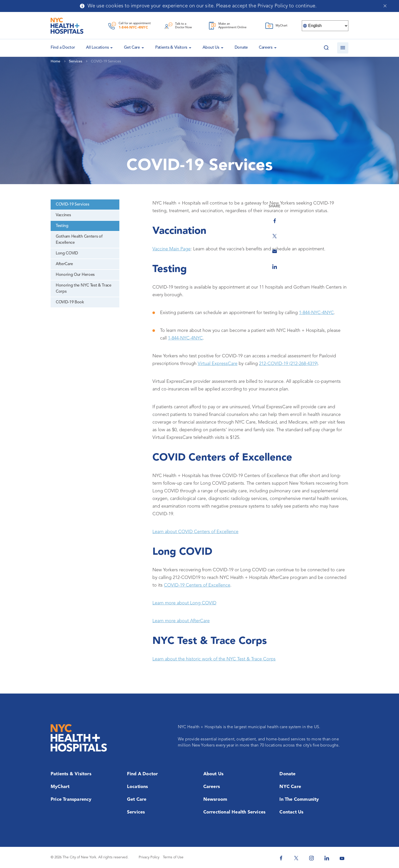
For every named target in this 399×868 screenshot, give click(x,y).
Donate (241, 48)
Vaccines (63, 215)
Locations (138, 787)
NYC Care (290, 787)
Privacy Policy (149, 857)
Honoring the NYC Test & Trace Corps (84, 289)
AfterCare (64, 264)
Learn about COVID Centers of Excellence (195, 532)
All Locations (97, 48)
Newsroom (215, 799)
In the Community (299, 799)
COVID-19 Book (70, 302)
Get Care (132, 48)
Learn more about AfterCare (181, 621)
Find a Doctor (142, 774)
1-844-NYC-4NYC (133, 28)
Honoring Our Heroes (75, 275)
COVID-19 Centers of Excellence (197, 585)
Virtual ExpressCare (218, 364)
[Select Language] (325, 26)
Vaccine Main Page (172, 249)
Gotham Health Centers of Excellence (79, 240)
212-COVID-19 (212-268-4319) (288, 364)
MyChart (60, 787)
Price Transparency (71, 799)
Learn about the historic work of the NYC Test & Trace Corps (214, 659)
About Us (211, 48)
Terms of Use (173, 857)
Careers (266, 48)
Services (136, 812)
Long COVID (67, 253)
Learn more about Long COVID (184, 603)
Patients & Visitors (171, 48)
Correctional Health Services (234, 812)
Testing (62, 226)
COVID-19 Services (73, 205)
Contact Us (291, 812)
